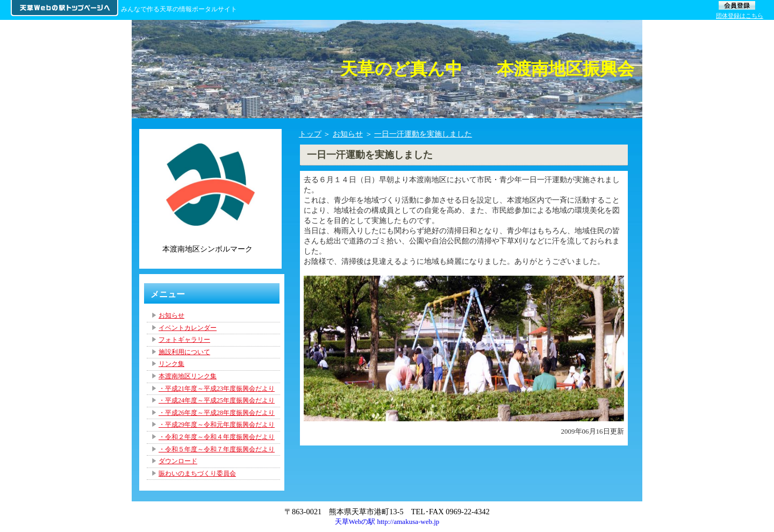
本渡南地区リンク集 (188, 376)
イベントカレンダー (188, 328)
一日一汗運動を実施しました (423, 134)
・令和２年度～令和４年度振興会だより (217, 437)
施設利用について (184, 352)
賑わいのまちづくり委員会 (197, 473)
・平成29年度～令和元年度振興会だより (217, 425)
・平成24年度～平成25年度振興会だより (217, 400)
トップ (310, 134)
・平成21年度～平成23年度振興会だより (217, 389)
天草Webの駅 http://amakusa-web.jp (387, 522)
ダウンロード (178, 461)
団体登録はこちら (740, 16)
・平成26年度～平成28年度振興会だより (217, 413)
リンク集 (171, 364)
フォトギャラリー (184, 340)
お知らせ (348, 134)
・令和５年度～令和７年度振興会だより (217, 449)
